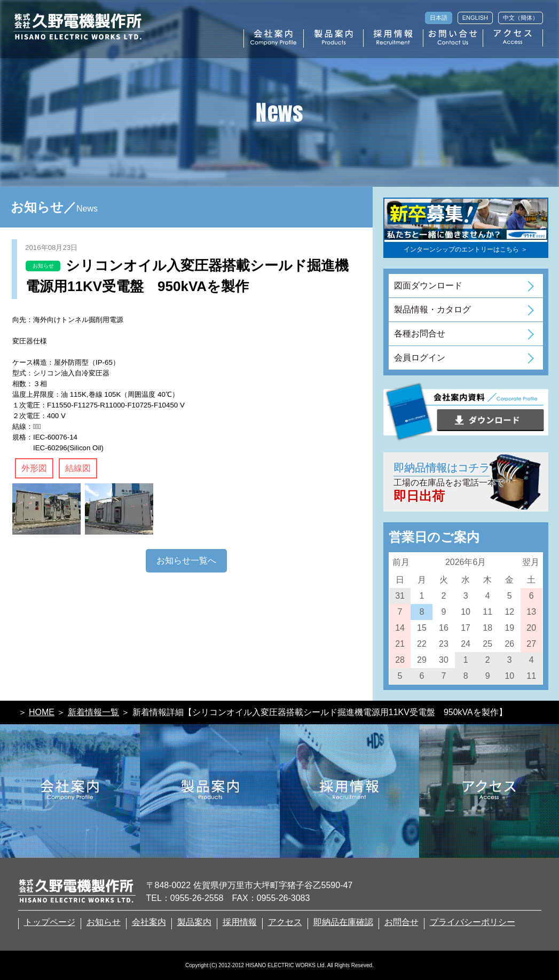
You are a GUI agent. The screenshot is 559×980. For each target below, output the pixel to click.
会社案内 (149, 922)
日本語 (439, 18)
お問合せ (401, 922)
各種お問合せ (420, 334)
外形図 (34, 468)
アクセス (285, 922)
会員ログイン (420, 358)
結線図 (78, 468)
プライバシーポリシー (473, 922)
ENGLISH (475, 18)
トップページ (50, 922)
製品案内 (194, 922)
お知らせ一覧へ (186, 560)
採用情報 (240, 922)
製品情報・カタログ (432, 309)
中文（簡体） (521, 18)
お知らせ (104, 922)
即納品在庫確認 (343, 922)
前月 (401, 562)
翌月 (531, 562)
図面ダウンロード (428, 285)
